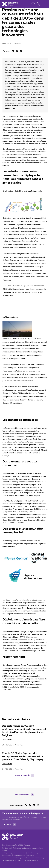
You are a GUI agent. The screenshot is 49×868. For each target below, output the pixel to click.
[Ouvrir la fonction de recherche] (38, 4)
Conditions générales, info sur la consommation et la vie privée (23, 849)
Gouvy (33, 453)
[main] (24, 394)
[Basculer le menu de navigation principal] (45, 4)
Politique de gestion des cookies (14, 853)
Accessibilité (7, 855)
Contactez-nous (22, 795)
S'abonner (7, 824)
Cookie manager (34, 853)
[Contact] (33, 4)
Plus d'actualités (22, 775)
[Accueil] (10, 4)
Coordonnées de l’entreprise (24, 855)
